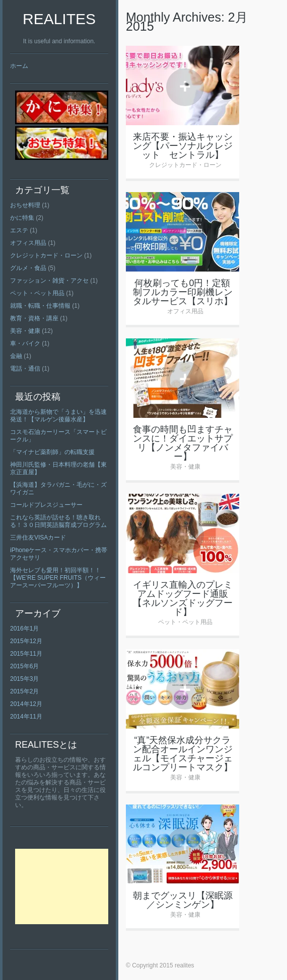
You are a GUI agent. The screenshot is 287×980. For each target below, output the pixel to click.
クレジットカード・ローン (46, 255)
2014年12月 (26, 704)
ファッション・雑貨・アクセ (49, 281)
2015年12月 (26, 641)
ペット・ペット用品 (37, 293)
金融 (16, 356)
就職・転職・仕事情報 (40, 306)
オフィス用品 (28, 243)
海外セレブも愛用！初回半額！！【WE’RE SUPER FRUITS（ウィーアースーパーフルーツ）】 (58, 578)
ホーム (19, 66)
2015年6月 (24, 666)
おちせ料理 (25, 205)
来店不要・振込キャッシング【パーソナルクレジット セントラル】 (183, 146)
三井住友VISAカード (38, 538)
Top (263, 956)
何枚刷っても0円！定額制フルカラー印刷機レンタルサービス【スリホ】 (183, 292)
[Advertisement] (62, 886)
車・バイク (25, 343)
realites (59, 19)
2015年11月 (26, 654)
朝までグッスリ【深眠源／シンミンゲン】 (183, 900)
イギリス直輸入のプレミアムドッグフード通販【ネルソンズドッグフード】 (183, 598)
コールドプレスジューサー (46, 505)
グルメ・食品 (28, 268)
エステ (19, 230)
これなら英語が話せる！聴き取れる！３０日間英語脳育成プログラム (58, 521)
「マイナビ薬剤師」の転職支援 (52, 452)
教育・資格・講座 (34, 318)
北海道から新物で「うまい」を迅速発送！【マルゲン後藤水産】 (58, 416)
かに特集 (22, 218)
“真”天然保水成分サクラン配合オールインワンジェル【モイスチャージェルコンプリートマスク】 (183, 754)
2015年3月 (24, 679)
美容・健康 (25, 331)
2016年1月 (24, 629)
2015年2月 (24, 691)
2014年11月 (26, 717)
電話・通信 (25, 369)
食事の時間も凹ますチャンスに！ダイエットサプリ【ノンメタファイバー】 (183, 443)
